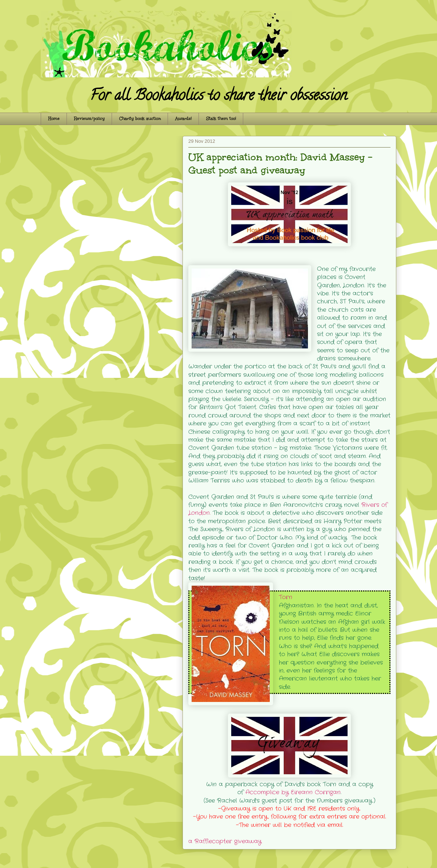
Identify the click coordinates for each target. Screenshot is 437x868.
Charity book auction (140, 119)
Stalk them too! (221, 119)
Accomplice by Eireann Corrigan (293, 792)
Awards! (183, 119)
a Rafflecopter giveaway (225, 841)
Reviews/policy (89, 119)
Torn (286, 597)
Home (54, 119)
